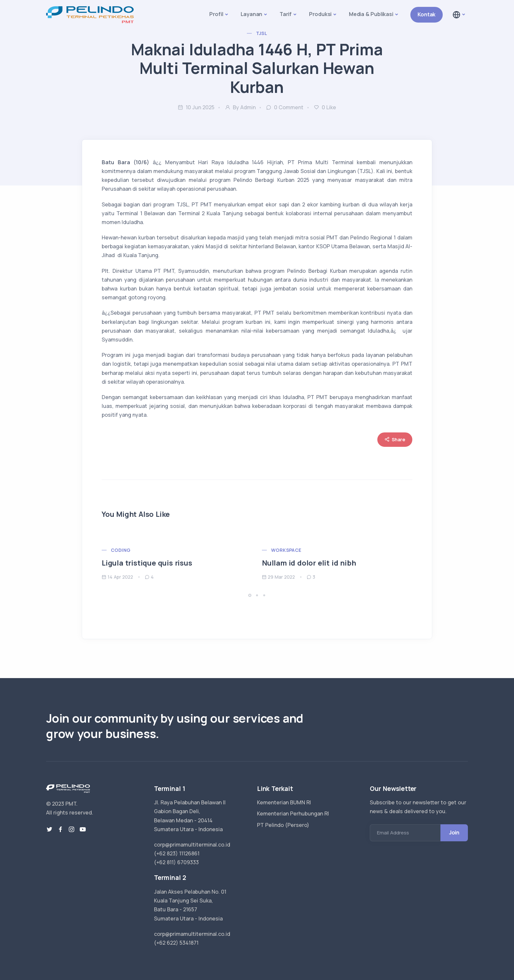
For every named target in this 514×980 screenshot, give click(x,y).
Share (395, 439)
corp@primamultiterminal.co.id (192, 845)
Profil (216, 14)
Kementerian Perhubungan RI (293, 814)
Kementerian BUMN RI (284, 802)
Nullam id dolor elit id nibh (309, 563)
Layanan (252, 14)
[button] (459, 15)
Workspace (286, 550)
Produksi (320, 14)
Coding (121, 550)
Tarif (286, 14)
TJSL (262, 33)
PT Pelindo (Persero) (283, 825)
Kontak (427, 14)
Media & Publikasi (371, 14)
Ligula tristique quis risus (147, 563)
